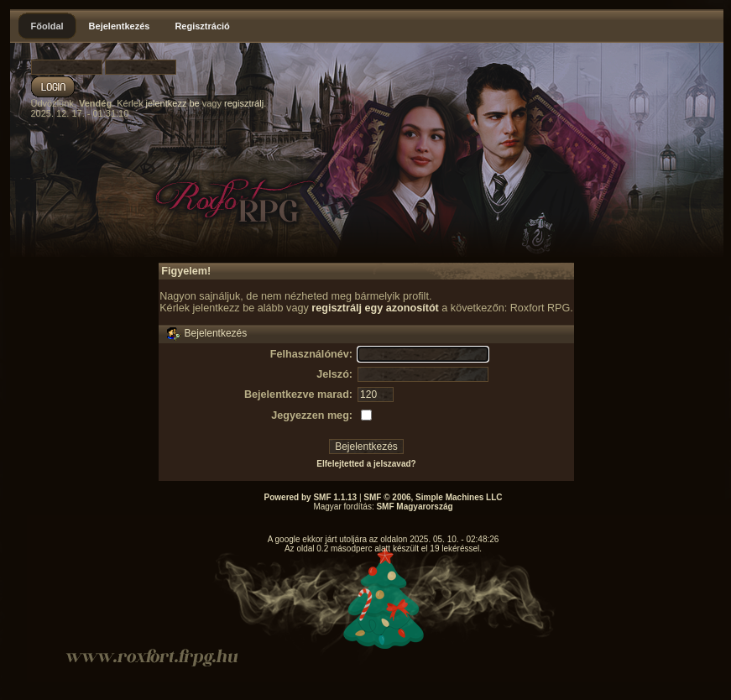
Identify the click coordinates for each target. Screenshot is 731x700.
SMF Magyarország (414, 507)
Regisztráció (202, 26)
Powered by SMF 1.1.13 (311, 497)
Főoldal (47, 26)
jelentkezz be (172, 103)
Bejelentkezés (120, 26)
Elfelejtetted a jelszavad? (366, 464)
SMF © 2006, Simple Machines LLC (433, 497)
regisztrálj (244, 103)
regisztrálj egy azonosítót (375, 308)
